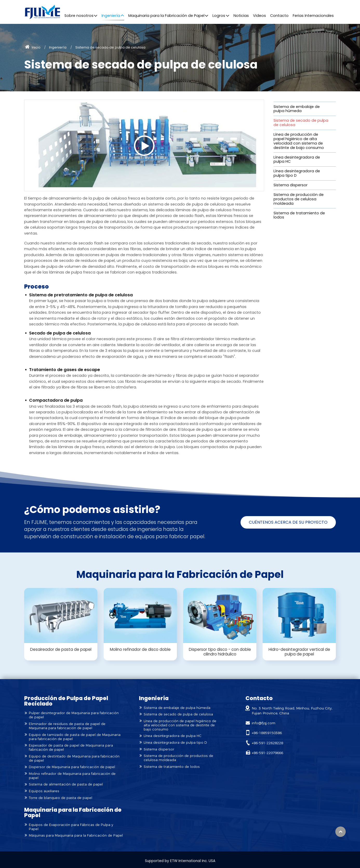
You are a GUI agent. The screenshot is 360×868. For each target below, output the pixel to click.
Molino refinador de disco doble (140, 649)
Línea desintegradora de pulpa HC (297, 159)
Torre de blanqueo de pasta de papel (61, 798)
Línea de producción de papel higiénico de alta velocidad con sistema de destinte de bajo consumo (299, 141)
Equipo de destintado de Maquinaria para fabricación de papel (74, 758)
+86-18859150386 (267, 733)
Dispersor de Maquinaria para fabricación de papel (72, 767)
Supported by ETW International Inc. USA (180, 861)
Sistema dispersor (291, 185)
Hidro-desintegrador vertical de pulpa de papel (299, 652)
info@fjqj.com (264, 723)
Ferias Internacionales (313, 16)
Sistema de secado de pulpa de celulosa (301, 123)
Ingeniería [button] (111, 16)
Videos (259, 16)
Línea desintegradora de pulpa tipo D (297, 173)
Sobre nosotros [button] (79, 16)
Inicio (33, 47)
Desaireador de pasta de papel (61, 649)
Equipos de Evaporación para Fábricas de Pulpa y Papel (71, 827)
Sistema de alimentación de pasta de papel (66, 784)
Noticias (241, 16)
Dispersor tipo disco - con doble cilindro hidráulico (220, 652)
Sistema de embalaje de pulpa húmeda (297, 109)
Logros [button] (219, 16)
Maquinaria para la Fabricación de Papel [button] (166, 16)
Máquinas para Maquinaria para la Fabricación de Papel (76, 835)
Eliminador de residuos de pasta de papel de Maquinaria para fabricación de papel (67, 726)
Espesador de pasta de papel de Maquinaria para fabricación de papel (71, 747)
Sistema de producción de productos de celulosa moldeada (299, 199)
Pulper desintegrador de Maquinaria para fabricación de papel (74, 715)
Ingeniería (58, 47)
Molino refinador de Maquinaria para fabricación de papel (72, 776)
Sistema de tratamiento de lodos (299, 215)
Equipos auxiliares (44, 791)
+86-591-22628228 (267, 743)
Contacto (279, 16)
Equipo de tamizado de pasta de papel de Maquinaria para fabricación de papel (75, 737)
